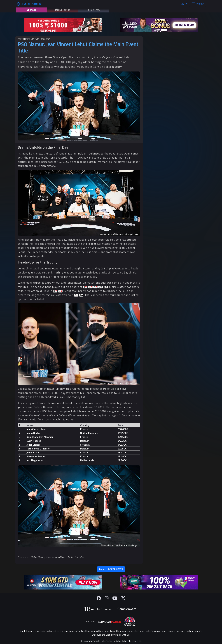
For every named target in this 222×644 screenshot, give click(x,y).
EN (183, 4)
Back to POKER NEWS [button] (111, 569)
